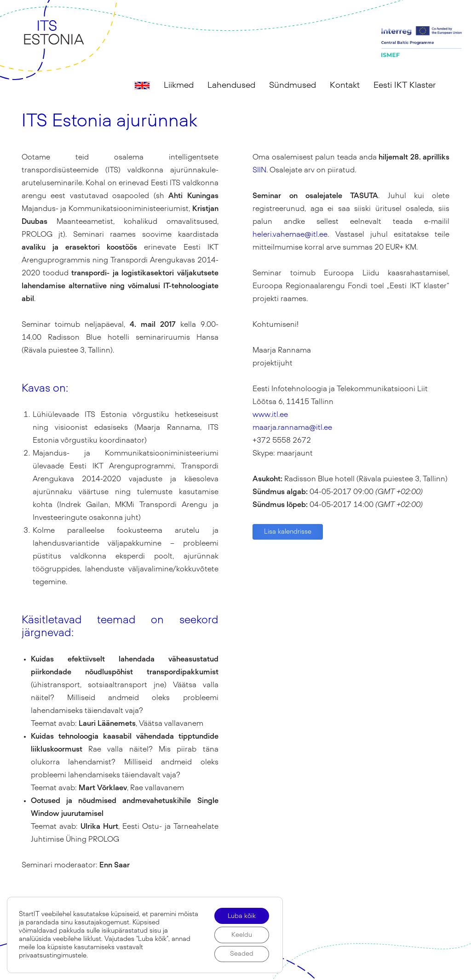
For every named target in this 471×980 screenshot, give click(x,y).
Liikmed (179, 85)
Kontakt (345, 85)
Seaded (241, 954)
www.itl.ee (270, 415)
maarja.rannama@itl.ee (292, 427)
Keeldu (241, 934)
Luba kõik (241, 915)
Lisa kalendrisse (288, 532)
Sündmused (293, 85)
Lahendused (231, 85)
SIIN (259, 170)
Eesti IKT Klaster (405, 85)
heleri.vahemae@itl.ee (290, 234)
